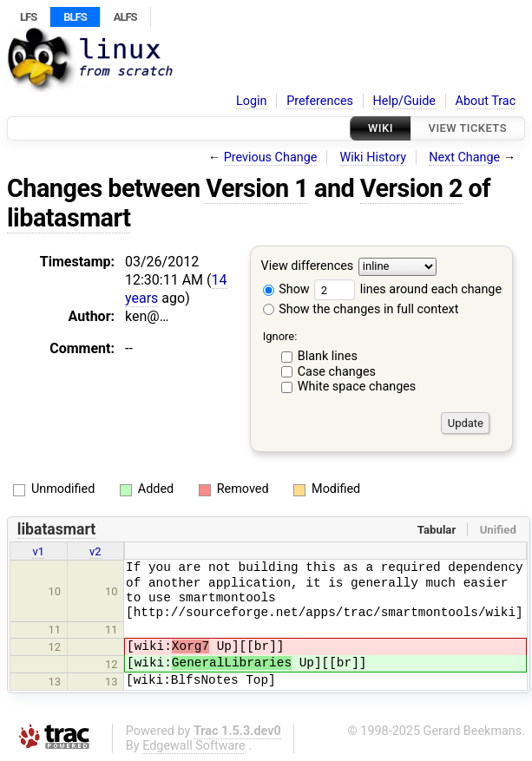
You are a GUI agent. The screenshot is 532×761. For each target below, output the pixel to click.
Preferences (320, 101)
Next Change (464, 157)
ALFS (125, 17)
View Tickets (468, 128)
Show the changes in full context (361, 309)
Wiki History (373, 157)
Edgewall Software (194, 746)
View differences (308, 267)
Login (252, 101)
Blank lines (328, 356)
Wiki (381, 128)
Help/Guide (404, 101)
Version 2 (411, 188)
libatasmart (69, 218)
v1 (38, 551)
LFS (28, 17)
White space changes (357, 387)
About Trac (486, 101)
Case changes (337, 372)
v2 (95, 551)
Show (286, 289)
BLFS (75, 17)
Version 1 (257, 188)
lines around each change (408, 289)
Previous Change (271, 157)
